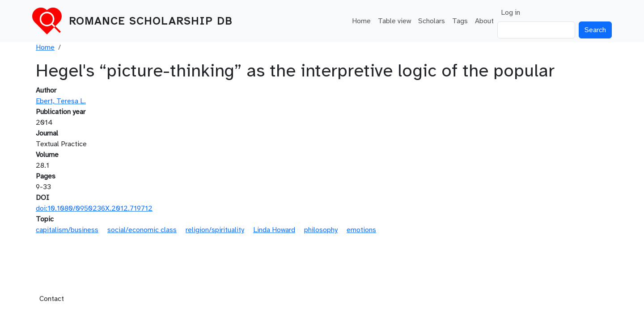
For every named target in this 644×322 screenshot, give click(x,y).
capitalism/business (67, 230)
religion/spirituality (215, 230)
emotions (361, 230)
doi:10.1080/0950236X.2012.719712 (94, 208)
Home (361, 21)
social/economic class (142, 230)
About (484, 21)
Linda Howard (274, 230)
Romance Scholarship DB (151, 21)
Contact (52, 299)
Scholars (432, 21)
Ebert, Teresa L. (61, 101)
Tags (460, 21)
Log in (511, 13)
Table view (394, 21)
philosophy (321, 230)
